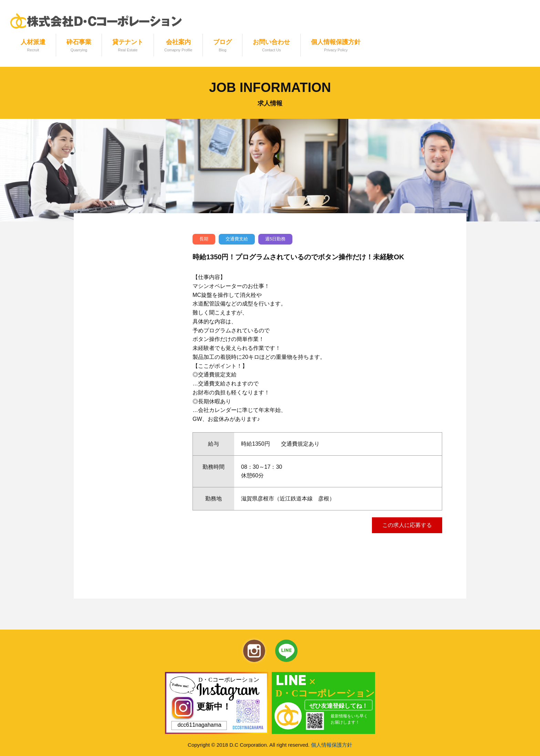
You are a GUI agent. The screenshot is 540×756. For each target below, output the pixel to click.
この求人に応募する (407, 525)
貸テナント (128, 46)
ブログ (222, 46)
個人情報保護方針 (336, 46)
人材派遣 (33, 46)
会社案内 (178, 46)
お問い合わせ (271, 46)
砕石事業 (79, 46)
